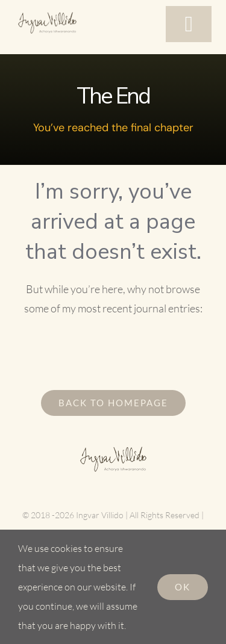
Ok (183, 587)
